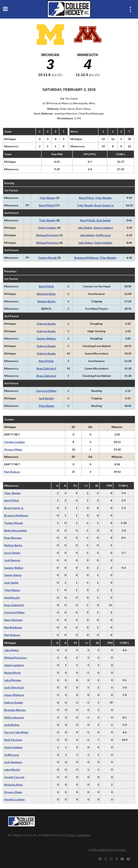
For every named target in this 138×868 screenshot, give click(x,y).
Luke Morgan (13, 680)
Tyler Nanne (47, 198)
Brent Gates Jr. (104, 205)
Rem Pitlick (86, 198)
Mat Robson (12, 472)
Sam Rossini (12, 598)
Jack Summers (13, 762)
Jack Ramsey (12, 560)
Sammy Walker (46, 338)
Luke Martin (12, 770)
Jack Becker (46, 398)
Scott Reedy (12, 553)
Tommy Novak (47, 258)
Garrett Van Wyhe (16, 732)
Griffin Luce (103, 235)
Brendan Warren (15, 710)
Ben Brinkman (13, 627)
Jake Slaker (85, 228)
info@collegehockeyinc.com (107, 850)
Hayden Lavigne (14, 442)
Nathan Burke (46, 301)
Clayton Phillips (46, 391)
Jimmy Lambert (103, 228)
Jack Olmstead (14, 687)
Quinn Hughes (47, 228)
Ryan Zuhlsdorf (46, 368)
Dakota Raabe (46, 324)
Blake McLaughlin (15, 530)
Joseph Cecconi (14, 777)
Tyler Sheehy (103, 198)
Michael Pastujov (47, 235)
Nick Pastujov (13, 740)
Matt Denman (13, 620)
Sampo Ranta (13, 575)
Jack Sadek (103, 220)
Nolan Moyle (12, 673)
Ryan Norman (13, 538)
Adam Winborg (14, 695)
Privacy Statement (78, 835)
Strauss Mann (13, 449)
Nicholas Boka (46, 294)
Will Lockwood (14, 717)
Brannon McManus (86, 258)
